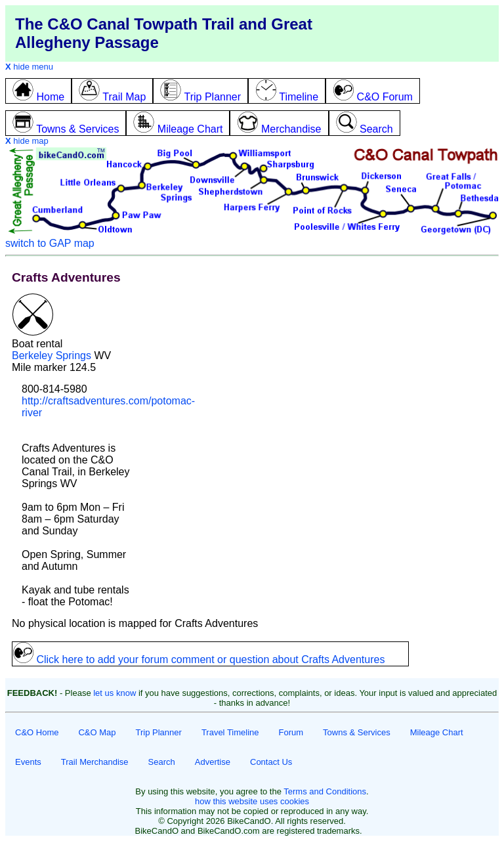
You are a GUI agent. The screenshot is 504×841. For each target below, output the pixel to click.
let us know (115, 693)
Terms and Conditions (325, 791)
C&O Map (97, 732)
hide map (27, 141)
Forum (291, 732)
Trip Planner (159, 732)
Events (28, 762)
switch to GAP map (50, 243)
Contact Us (271, 762)
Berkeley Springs (52, 356)
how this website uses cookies (252, 801)
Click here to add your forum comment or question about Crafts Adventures (199, 659)
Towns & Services (357, 732)
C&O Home (37, 732)
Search (162, 762)
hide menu (29, 67)
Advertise (213, 762)
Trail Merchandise (95, 762)
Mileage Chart (437, 732)
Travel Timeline (230, 732)
